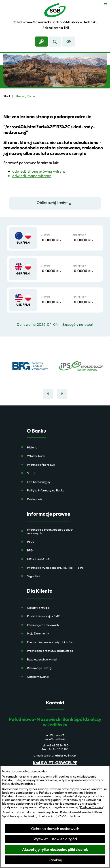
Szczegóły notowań (78, 325)
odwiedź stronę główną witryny (39, 171)
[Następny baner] (62, 394)
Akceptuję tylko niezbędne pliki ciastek (55, 849)
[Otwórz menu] (106, 4)
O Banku (36, 431)
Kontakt (55, 703)
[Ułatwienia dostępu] (69, 42)
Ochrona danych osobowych (55, 828)
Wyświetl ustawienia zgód (55, 839)
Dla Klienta (40, 591)
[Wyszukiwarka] (55, 42)
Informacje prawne (49, 514)
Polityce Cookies (91, 807)
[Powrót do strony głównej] (7, 96)
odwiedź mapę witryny (32, 176)
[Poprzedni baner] (48, 394)
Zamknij (55, 860)
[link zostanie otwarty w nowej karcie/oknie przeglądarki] (41, 42)
